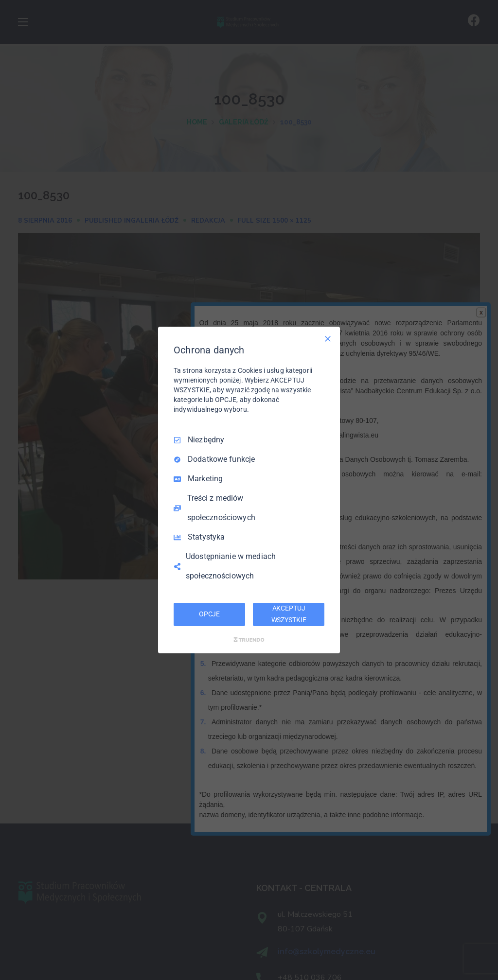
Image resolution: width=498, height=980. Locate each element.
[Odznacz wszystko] (328, 339)
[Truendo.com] (249, 640)
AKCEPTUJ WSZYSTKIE (289, 614)
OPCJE (209, 614)
